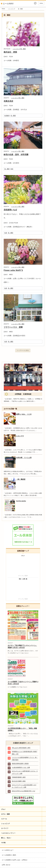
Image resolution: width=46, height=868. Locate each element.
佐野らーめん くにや (24, 414)
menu (41, 3)
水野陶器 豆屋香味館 (23, 394)
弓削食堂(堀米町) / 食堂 (19, 777)
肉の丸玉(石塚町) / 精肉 (19, 781)
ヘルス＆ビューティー (8, 833)
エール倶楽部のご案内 (9, 855)
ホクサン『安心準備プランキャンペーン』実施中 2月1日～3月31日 (22, 646)
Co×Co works (21, 501)
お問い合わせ (6, 865)
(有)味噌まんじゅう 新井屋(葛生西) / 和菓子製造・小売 (25, 753)
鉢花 (12, 169)
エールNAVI (8, 4)
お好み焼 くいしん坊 (24, 458)
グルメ (3, 809)
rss (35, 3)
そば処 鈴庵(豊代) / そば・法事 (21, 767)
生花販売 (7, 116)
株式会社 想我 (10, 52)
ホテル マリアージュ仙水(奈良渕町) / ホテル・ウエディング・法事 (24, 786)
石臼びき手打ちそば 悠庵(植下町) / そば (23, 791)
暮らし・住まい (6, 838)
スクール (4, 819)
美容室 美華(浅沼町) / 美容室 (20, 764)
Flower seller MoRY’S (13, 270)
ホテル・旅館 (5, 814)
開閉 (44, 809)
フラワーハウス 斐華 (13, 327)
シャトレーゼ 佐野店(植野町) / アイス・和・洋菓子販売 (25, 759)
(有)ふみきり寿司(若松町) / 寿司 (21, 748)
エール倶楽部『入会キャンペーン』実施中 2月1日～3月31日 (23, 683)
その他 (3, 843)
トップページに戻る (23, 350)
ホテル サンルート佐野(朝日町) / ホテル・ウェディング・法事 (25, 772)
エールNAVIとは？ (8, 850)
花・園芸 (23, 49)
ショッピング (11, 9)
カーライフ (5, 828)
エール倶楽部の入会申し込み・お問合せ (15, 860)
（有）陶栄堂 (21, 479)
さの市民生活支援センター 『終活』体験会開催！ (22, 729)
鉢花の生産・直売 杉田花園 (16, 155)
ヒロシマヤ (20, 436)
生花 (6, 233)
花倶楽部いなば (10, 210)
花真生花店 (8, 101)
